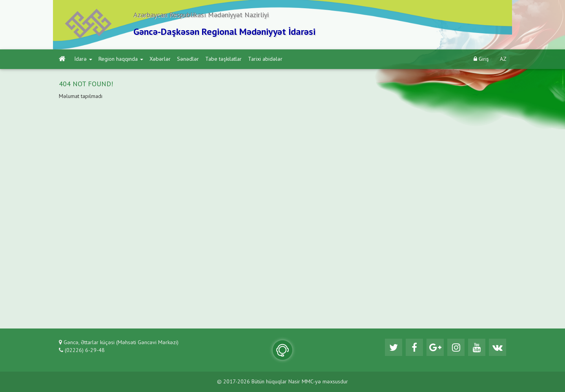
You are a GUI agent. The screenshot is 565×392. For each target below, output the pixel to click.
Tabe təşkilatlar (223, 59)
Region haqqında (121, 59)
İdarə (83, 59)
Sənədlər (188, 59)
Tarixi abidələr (265, 59)
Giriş (481, 59)
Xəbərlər (160, 59)
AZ (503, 59)
